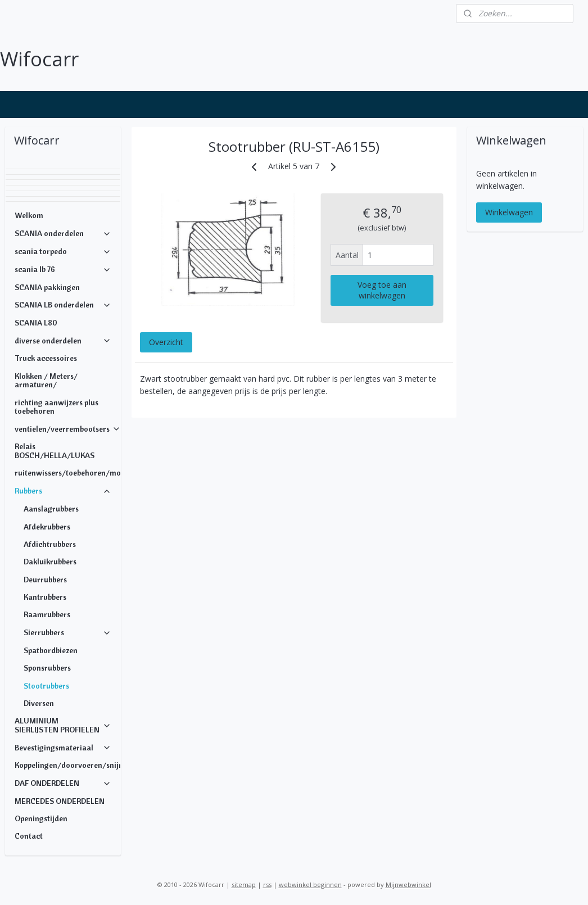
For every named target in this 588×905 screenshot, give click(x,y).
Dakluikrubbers (50, 562)
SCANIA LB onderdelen (63, 305)
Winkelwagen (509, 212)
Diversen (39, 703)
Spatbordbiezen (51, 650)
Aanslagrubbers (51, 509)
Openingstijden (41, 818)
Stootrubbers (46, 686)
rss (267, 884)
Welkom (29, 215)
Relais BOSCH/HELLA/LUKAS (55, 451)
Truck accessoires (46, 358)
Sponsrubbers (47, 668)
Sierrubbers (68, 632)
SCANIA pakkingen (47, 287)
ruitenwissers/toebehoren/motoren (68, 473)
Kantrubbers (45, 597)
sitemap (244, 884)
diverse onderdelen (63, 341)
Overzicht (166, 342)
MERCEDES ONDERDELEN (60, 801)
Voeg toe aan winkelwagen (382, 290)
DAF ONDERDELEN (63, 783)
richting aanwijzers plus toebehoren (56, 407)
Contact (29, 836)
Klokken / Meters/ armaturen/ (46, 380)
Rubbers (63, 491)
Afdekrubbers (47, 527)
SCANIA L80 (36, 323)
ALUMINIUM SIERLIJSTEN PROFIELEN (63, 725)
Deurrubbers (45, 580)
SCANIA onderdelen (63, 233)
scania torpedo (63, 251)
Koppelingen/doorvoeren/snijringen (68, 765)
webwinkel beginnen (310, 884)
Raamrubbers (47, 614)
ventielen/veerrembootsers (68, 429)
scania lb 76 (63, 269)
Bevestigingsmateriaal (63, 748)
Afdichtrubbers (50, 544)
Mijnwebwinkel (408, 884)
